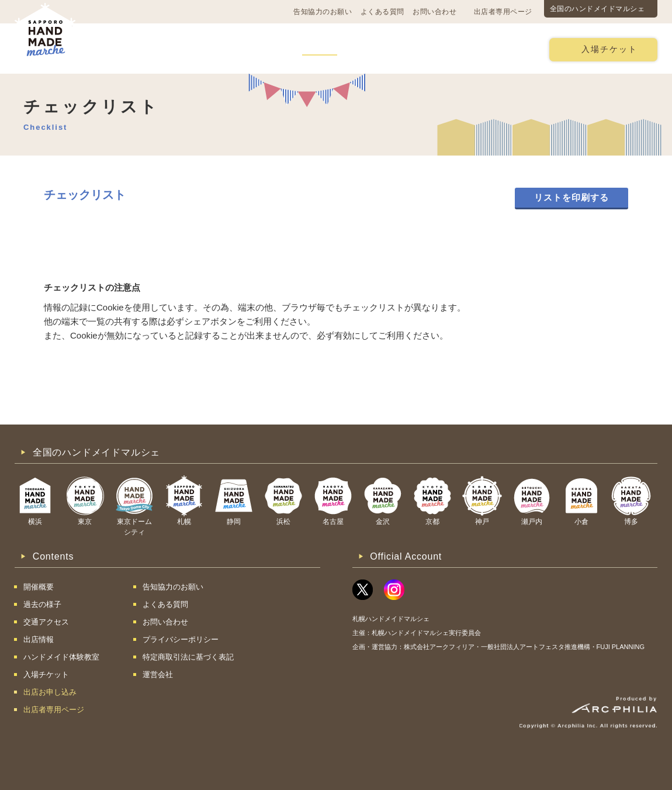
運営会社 (158, 675)
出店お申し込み (498, 49)
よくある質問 (382, 12)
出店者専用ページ (503, 12)
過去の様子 (259, 49)
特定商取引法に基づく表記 (188, 657)
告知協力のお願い (323, 12)
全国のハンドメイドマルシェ (597, 9)
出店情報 (320, 49)
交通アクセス (190, 49)
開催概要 (125, 49)
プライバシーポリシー (181, 639)
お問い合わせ (434, 12)
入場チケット (609, 49)
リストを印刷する (571, 197)
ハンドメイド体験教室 (402, 49)
